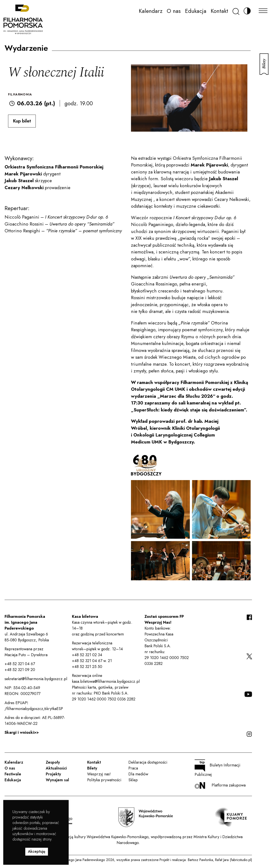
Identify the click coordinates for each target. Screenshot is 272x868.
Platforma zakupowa (220, 786)
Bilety (92, 768)
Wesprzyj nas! (99, 774)
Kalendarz (151, 11)
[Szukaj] (236, 11)
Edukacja (196, 11)
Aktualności (56, 768)
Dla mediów (138, 774)
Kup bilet (22, 121)
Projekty (53, 774)
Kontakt (219, 11)
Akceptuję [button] (37, 851)
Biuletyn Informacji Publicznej (217, 768)
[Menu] (263, 9)
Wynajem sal (57, 780)
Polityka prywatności (104, 780)
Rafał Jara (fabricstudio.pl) (234, 860)
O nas (174, 11)
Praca (133, 768)
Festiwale (13, 774)
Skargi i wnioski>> (22, 732)
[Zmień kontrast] (247, 11)
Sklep (133, 780)
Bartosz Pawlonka (200, 860)
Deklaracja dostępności (148, 762)
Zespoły (53, 762)
